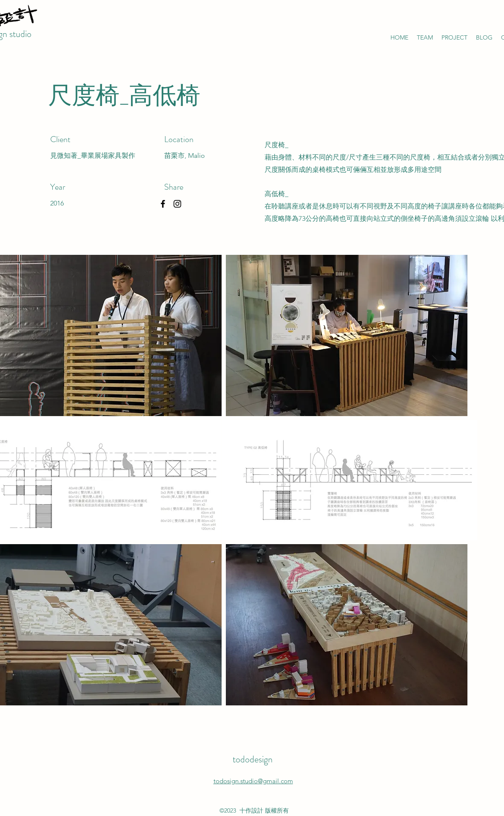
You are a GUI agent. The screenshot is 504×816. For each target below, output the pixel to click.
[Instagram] (177, 204)
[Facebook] (163, 204)
